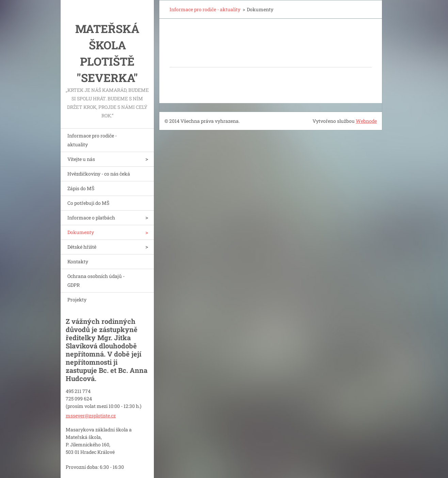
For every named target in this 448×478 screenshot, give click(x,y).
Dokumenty (81, 232)
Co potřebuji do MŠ (88, 203)
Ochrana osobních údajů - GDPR (96, 281)
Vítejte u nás (81, 159)
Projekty (77, 300)
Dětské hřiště (82, 247)
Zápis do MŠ (81, 188)
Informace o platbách (91, 218)
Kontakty (78, 261)
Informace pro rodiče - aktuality (92, 140)
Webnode (366, 121)
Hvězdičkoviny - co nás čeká (99, 174)
